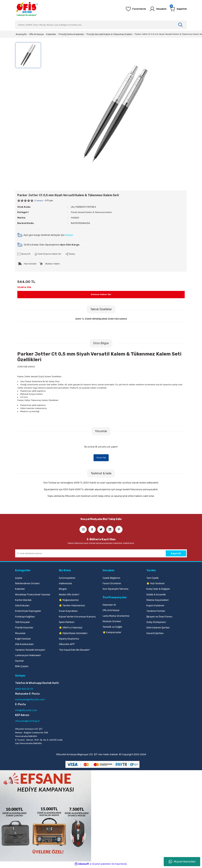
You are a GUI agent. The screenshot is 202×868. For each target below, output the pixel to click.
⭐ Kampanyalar (112, 633)
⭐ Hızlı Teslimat (155, 584)
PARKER (76, 217)
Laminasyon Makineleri (28, 655)
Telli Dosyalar (23, 622)
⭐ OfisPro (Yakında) (71, 628)
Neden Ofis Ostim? (69, 595)
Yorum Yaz (101, 458)
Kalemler (20, 589)
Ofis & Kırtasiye (111, 610)
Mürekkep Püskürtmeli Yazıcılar (33, 595)
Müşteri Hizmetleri (182, 862)
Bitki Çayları (22, 667)
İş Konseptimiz (67, 578)
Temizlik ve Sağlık (112, 627)
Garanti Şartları (155, 633)
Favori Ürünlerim (112, 584)
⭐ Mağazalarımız (69, 600)
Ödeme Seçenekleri (158, 600)
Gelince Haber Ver (101, 294)
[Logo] (27, 9)
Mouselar (20, 633)
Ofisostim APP (67, 644)
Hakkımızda (65, 584)
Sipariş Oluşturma (69, 639)
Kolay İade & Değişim (158, 589)
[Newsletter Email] (101, 554)
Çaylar (19, 578)
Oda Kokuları (22, 606)
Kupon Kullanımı (155, 606)
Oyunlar (20, 661)
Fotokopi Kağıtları (25, 617)
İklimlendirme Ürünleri (27, 584)
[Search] (101, 25)
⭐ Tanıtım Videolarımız (72, 606)
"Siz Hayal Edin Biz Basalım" (74, 650)
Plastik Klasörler (24, 628)
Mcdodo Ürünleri (112, 622)
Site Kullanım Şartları (158, 628)
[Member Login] (156, 9)
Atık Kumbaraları (24, 644)
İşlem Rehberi (67, 622)
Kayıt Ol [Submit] (176, 554)
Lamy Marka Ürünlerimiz (116, 616)
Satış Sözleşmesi (156, 622)
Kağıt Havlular (23, 639)
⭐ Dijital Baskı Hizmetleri (73, 633)
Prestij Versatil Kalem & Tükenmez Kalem (94, 212)
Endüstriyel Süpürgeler (28, 611)
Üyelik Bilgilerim (111, 578)
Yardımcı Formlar (156, 611)
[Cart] (178, 9)
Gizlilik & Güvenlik (156, 595)
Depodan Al (109, 605)
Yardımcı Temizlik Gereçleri (30, 650)
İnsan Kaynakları (68, 611)
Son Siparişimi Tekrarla (115, 589)
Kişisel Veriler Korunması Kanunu (77, 617)
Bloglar (63, 589)
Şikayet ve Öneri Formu (159, 617)
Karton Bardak (23, 600)
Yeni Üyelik (153, 578)
